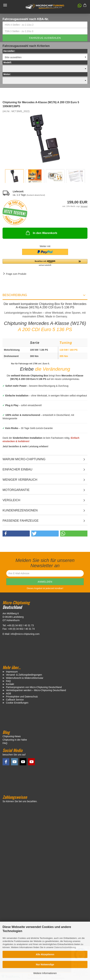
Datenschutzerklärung (65, 947)
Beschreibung (15, 295)
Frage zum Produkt (16, 274)
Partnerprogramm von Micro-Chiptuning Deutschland (34, 687)
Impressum (12, 672)
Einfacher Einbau (17, 469)
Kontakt (10, 684)
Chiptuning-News (12, 736)
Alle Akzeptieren (45, 954)
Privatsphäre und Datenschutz (22, 697)
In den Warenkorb (41, 233)
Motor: (7, 74)
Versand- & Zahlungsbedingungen (24, 675)
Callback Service (15, 700)
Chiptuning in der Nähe (15, 740)
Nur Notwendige (45, 964)
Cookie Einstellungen (17, 703)
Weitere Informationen (45, 973)
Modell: (8, 62)
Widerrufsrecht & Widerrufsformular (25, 678)
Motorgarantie (16, 490)
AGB (9, 693)
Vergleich (11, 500)
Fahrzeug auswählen (45, 38)
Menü (5, 5)
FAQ (8, 681)
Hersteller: (9, 51)
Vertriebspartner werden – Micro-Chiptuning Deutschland (36, 690)
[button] (78, 6)
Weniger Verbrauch (20, 480)
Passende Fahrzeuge (21, 521)
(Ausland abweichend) (36, 195)
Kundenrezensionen (20, 510)
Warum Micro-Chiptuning (24, 459)
